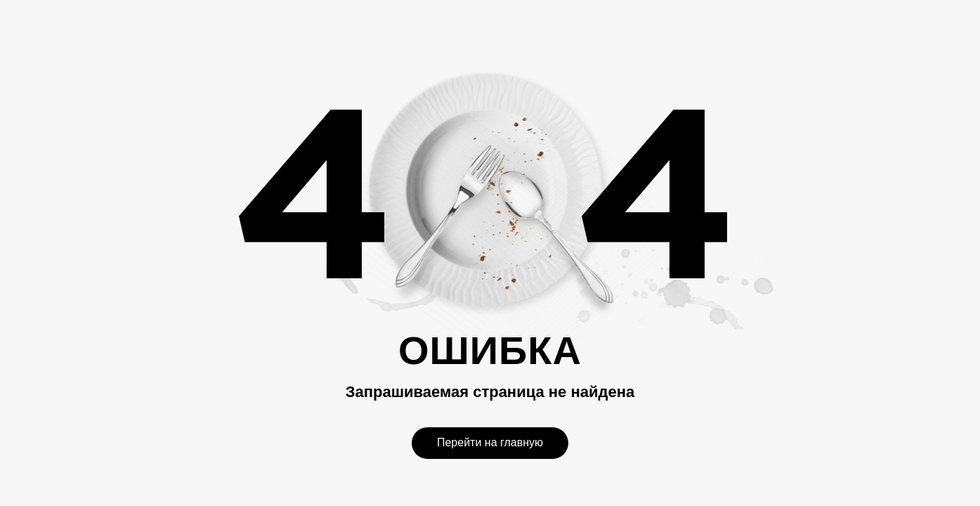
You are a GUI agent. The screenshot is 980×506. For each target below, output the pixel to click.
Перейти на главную (490, 442)
